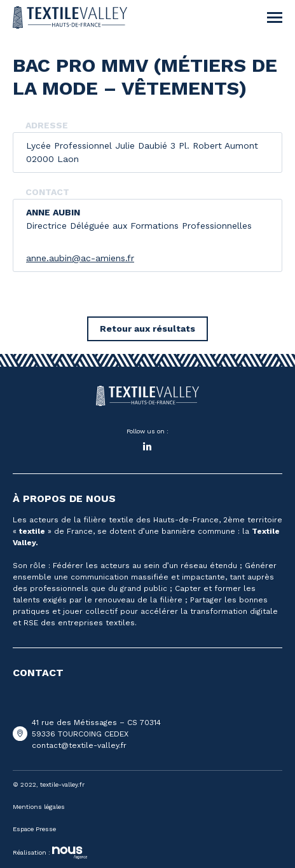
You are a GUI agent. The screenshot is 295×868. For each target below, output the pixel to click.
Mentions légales (39, 807)
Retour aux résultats (147, 329)
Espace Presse (34, 829)
